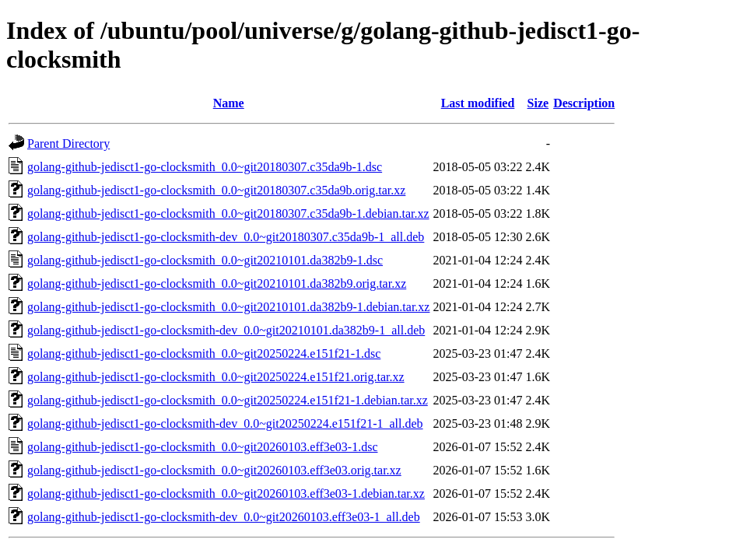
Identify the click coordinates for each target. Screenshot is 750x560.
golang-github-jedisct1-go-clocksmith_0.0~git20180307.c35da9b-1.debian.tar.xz (228, 213)
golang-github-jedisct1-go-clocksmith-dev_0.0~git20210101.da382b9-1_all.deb (226, 330)
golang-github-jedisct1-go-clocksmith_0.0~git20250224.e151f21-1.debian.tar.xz (228, 400)
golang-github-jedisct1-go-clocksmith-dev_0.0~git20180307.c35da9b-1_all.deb (226, 237)
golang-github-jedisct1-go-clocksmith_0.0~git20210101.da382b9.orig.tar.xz (217, 283)
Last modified (478, 103)
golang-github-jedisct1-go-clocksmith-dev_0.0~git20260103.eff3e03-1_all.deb (224, 517)
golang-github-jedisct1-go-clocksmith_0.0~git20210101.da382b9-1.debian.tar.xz (228, 307)
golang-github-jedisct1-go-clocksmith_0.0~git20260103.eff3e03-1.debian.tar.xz (226, 493)
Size (538, 103)
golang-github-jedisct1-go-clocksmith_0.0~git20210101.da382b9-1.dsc (205, 260)
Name (229, 103)
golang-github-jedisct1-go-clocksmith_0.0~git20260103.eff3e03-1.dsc (203, 447)
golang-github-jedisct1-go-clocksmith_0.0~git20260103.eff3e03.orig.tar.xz (214, 470)
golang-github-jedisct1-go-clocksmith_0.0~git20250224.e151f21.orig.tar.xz (216, 377)
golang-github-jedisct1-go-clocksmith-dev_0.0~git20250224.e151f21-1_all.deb (225, 423)
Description (584, 103)
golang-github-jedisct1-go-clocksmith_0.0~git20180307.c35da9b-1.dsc (205, 167)
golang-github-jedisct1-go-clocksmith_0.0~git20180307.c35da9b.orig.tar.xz (216, 190)
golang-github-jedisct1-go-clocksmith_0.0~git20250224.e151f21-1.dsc (204, 353)
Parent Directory (68, 143)
